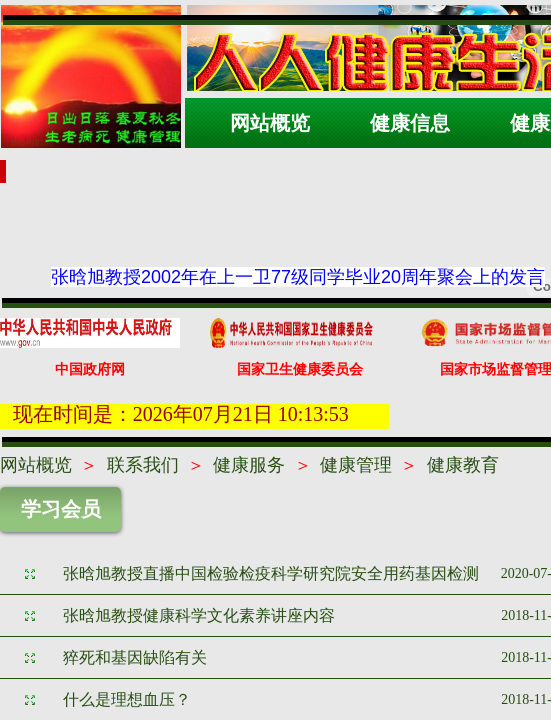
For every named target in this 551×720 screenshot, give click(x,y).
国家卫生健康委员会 (300, 369)
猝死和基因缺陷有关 (135, 657)
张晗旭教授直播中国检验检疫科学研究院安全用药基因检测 (271, 573)
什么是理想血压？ (127, 699)
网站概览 (36, 465)
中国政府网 (90, 369)
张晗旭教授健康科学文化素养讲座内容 (199, 615)
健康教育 (463, 465)
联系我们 (143, 465)
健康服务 (249, 465)
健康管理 (356, 465)
